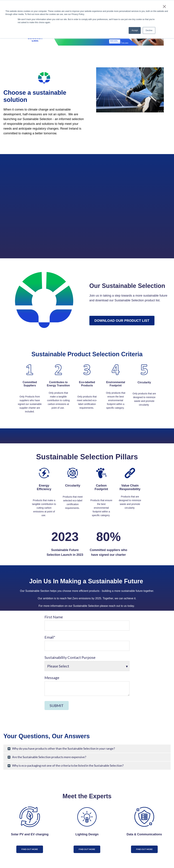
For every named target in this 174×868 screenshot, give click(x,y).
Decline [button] (149, 30)
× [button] (164, 6)
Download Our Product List (122, 321)
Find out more (30, 849)
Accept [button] (135, 30)
